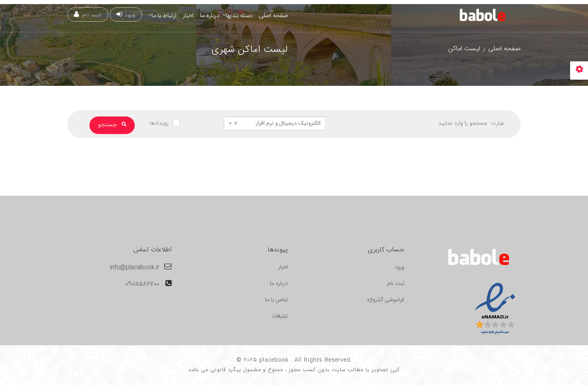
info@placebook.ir (135, 268)
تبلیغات (280, 316)
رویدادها (159, 123)
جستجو (112, 125)
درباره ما (210, 16)
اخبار (188, 16)
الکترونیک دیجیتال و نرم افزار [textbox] (277, 123)
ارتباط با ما (164, 16)
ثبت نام (88, 15)
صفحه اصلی (273, 16)
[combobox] (275, 123)
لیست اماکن (464, 49)
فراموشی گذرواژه (386, 300)
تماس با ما (276, 300)
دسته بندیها (239, 16)
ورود (126, 15)
